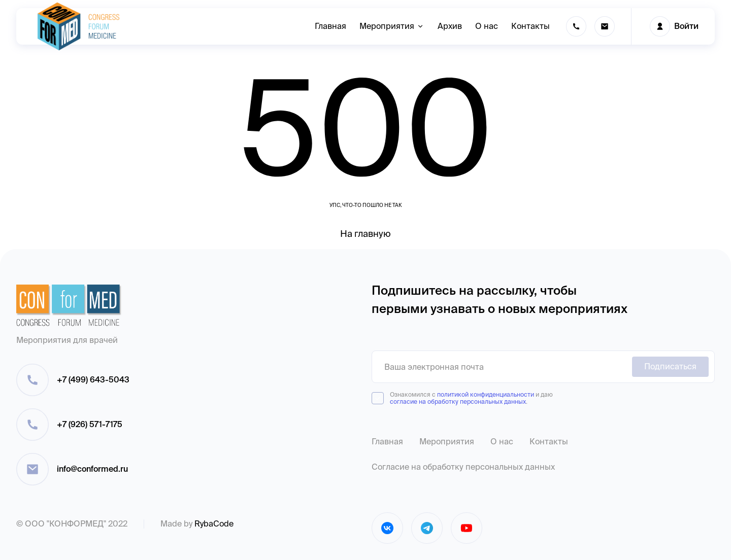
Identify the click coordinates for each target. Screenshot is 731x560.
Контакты (549, 442)
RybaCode (214, 524)
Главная (387, 442)
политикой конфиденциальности (486, 394)
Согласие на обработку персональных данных (463, 467)
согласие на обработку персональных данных (458, 401)
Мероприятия (447, 442)
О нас (502, 442)
